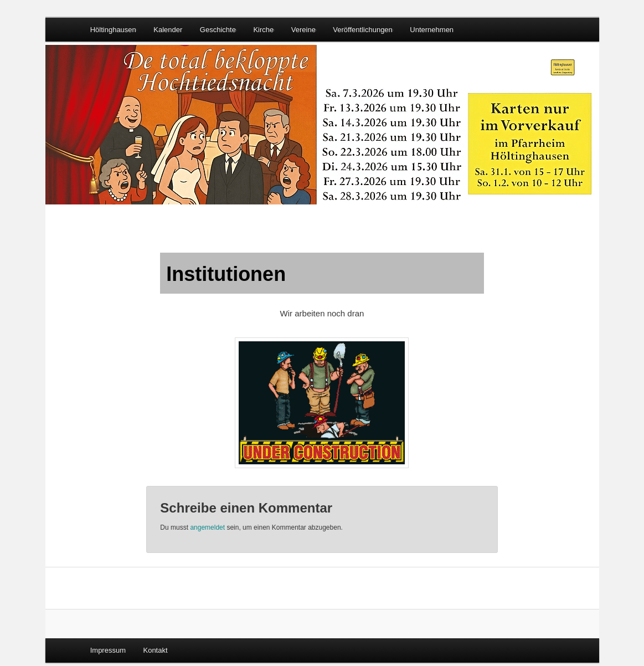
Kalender (168, 30)
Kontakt (155, 650)
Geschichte (218, 30)
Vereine (303, 30)
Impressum (108, 650)
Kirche (263, 30)
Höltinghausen (113, 30)
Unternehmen (432, 30)
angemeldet (207, 527)
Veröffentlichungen (362, 30)
